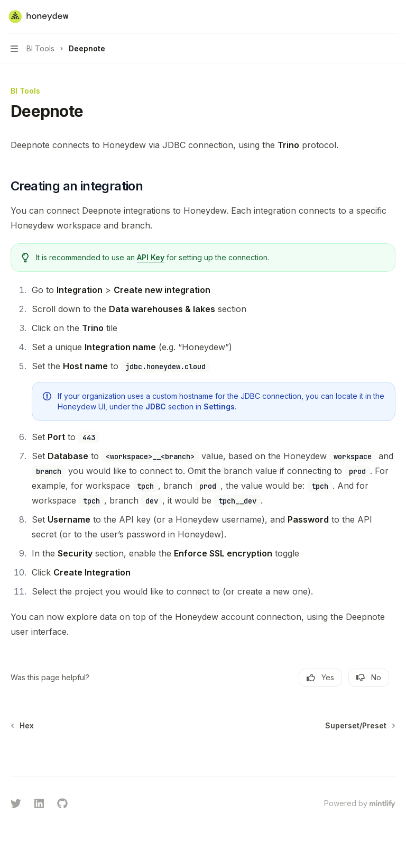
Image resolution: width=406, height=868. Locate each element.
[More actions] (392, 17)
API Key (151, 257)
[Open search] (372, 17)
